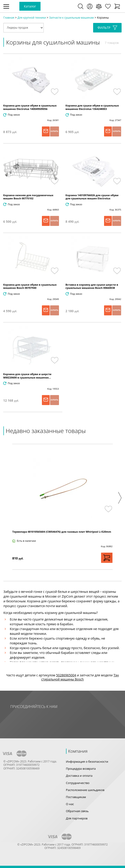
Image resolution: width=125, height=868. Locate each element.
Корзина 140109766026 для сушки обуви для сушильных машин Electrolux (92, 197)
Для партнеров (77, 818)
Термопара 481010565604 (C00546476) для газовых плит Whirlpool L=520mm (62, 532)
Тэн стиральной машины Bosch (80, 677)
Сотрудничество (78, 783)
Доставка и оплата (79, 776)
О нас (70, 804)
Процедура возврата (81, 769)
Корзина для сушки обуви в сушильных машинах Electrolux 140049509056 (30, 107)
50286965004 (66, 675)
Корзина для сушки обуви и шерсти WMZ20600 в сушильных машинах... (27, 376)
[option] (62, 507)
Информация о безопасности (87, 762)
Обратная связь (77, 811)
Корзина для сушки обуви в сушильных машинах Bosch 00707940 (30, 286)
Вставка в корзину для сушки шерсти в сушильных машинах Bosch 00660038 (92, 286)
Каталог (30, 6)
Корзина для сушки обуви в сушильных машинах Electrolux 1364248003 (92, 107)
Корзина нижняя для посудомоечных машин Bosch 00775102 (28, 197)
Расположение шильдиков (85, 790)
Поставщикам (76, 797)
